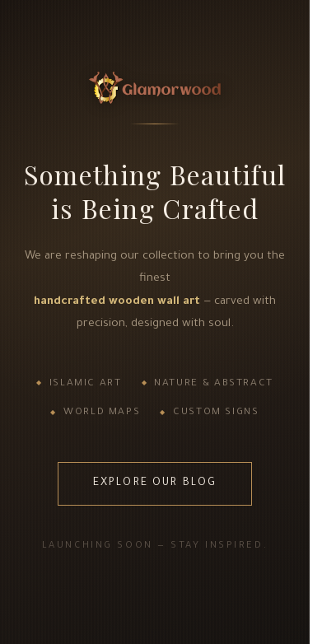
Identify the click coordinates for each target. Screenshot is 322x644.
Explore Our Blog (155, 483)
